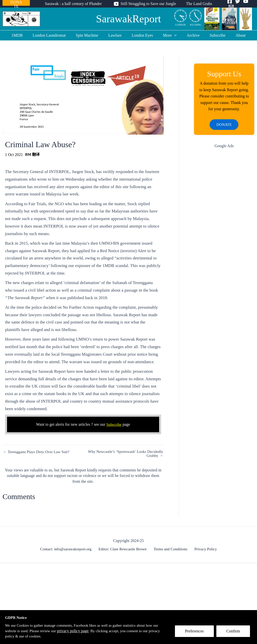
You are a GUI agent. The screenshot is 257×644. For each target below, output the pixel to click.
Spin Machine (91, 35)
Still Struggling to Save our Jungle (148, 4)
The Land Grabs (197, 4)
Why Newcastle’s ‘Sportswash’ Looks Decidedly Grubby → (124, 454)
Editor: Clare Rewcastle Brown (124, 549)
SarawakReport (129, 19)
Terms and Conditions (171, 549)
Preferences (196, 633)
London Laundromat (55, 35)
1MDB (25, 35)
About (232, 35)
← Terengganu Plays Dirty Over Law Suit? (38, 452)
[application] (172, 35)
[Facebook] (228, 4)
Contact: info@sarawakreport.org (68, 549)
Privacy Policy (204, 549)
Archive (189, 35)
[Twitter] (236, 4)
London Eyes (142, 35)
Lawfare (117, 35)
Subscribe (211, 35)
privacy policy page (83, 630)
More (168, 35)
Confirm (235, 633)
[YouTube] (244, 4)
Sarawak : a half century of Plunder (75, 4)
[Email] (252, 4)
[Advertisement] (224, 233)
